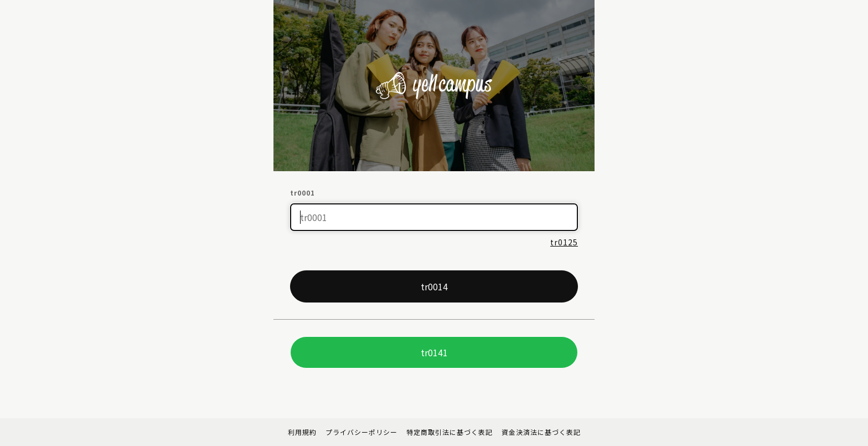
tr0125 (564, 242)
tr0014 (434, 286)
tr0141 (434, 352)
